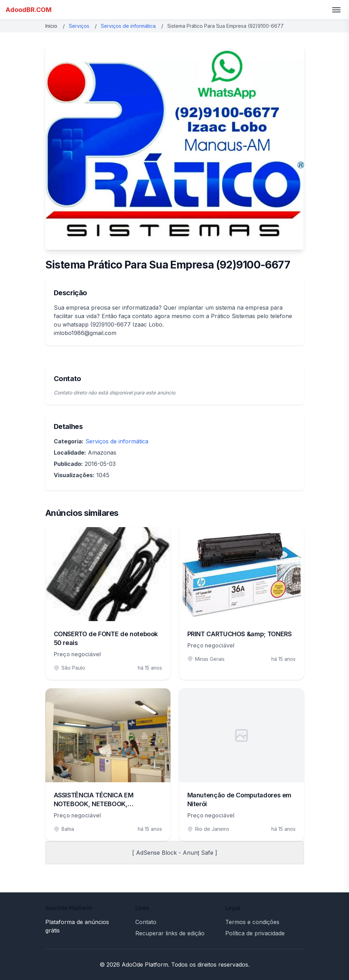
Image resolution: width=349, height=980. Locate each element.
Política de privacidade (255, 933)
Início (51, 26)
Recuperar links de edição (170, 933)
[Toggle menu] (336, 10)
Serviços (79, 26)
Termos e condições (252, 922)
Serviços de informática (128, 26)
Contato (146, 922)
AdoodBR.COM (29, 10)
